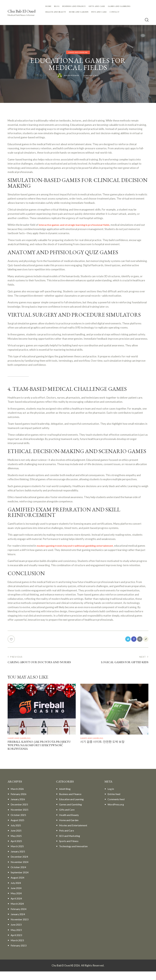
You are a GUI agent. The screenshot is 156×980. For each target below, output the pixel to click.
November (20, 818)
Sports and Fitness (70, 850)
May (17, 844)
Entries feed (115, 803)
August (18, 829)
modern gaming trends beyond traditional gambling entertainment (77, 552)
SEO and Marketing (70, 844)
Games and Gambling (78, 52)
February (19, 803)
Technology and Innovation (75, 855)
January (19, 808)
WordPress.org (117, 813)
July (16, 834)
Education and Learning (73, 808)
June (17, 839)
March (18, 797)
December (20, 813)
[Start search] (146, 20)
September (20, 881)
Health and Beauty (70, 823)
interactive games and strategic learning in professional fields (76, 225)
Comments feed (117, 808)
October (19, 823)
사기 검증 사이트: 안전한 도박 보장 (106, 749)
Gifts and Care (68, 818)
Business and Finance (71, 803)
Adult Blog (65, 797)
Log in (111, 797)
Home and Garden (70, 829)
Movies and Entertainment (74, 834)
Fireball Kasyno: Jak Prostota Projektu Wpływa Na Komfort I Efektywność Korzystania (36, 753)
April (17, 850)
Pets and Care (67, 839)
